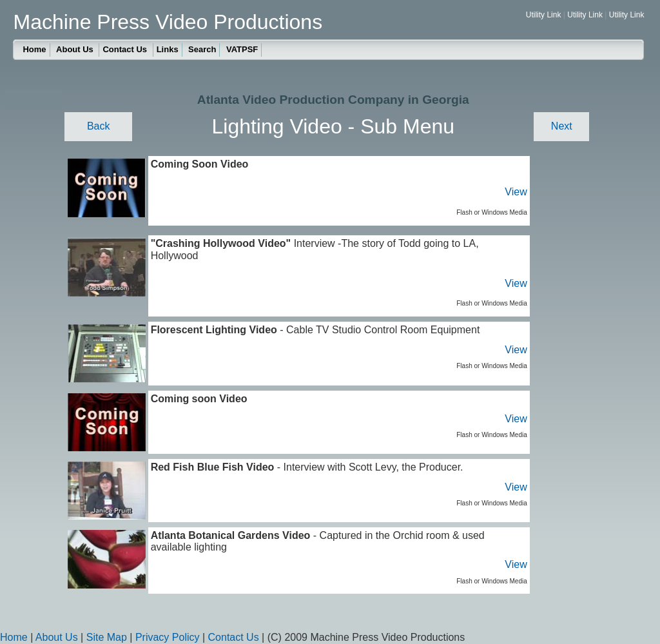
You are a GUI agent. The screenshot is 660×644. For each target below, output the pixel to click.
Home (34, 49)
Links (168, 49)
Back (99, 126)
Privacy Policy (168, 637)
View (516, 192)
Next (562, 126)
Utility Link (544, 15)
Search (202, 49)
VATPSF (242, 49)
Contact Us (126, 49)
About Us (76, 49)
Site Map (107, 637)
